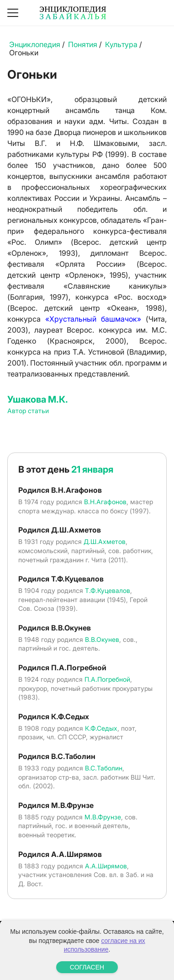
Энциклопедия (35, 44)
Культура (121, 44)
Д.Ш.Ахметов (105, 541)
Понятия (83, 44)
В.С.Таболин (104, 768)
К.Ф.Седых (101, 728)
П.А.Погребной (107, 679)
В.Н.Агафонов (105, 502)
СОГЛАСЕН (87, 967)
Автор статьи (28, 411)
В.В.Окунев (102, 639)
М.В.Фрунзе (103, 817)
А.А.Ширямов (106, 866)
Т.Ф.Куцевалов (108, 590)
